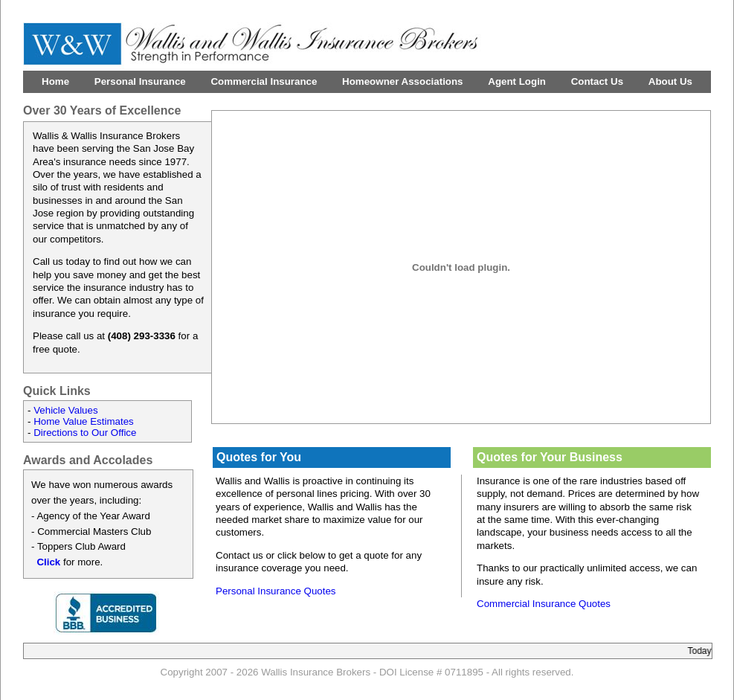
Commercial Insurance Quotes (544, 604)
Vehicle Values (65, 410)
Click (48, 562)
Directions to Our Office (85, 433)
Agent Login (517, 81)
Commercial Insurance (264, 81)
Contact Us (597, 81)
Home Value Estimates (84, 421)
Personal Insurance (140, 81)
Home (55, 81)
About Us (670, 81)
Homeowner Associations (402, 81)
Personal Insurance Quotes (276, 591)
